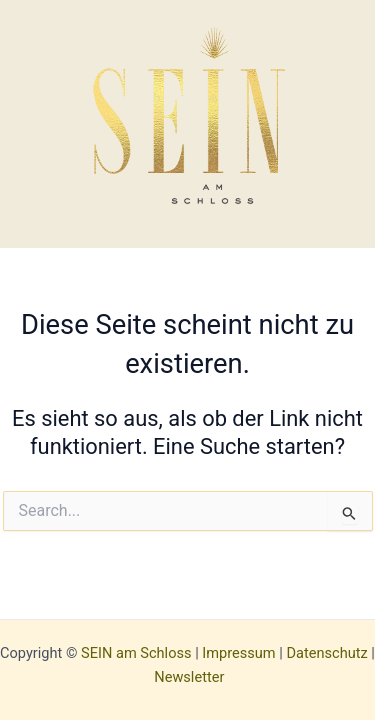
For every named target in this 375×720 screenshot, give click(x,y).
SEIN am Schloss (136, 653)
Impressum (238, 653)
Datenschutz (326, 653)
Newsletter (189, 677)
